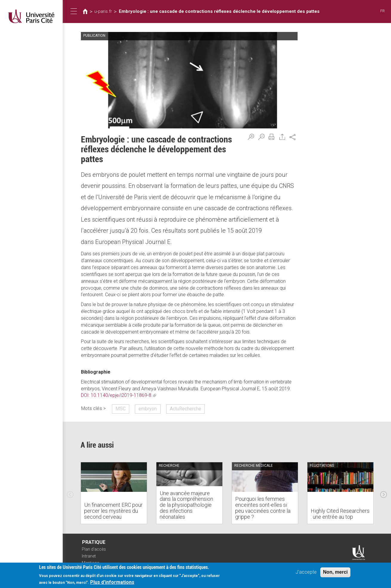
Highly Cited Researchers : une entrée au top (340, 514)
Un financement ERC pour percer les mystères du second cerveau (113, 511)
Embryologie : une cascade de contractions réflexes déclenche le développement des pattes (219, 11)
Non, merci (335, 572)
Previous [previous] (70, 493)
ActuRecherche (186, 409)
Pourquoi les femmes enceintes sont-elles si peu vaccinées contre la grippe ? (263, 508)
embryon (148, 409)
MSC (121, 409)
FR (382, 11)
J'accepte (306, 572)
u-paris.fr (103, 11)
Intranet (89, 556)
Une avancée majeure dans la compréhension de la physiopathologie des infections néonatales (186, 505)
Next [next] (384, 493)
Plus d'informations (112, 582)
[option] (114, 493)
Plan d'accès (94, 549)
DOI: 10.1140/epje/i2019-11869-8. (118, 395)
